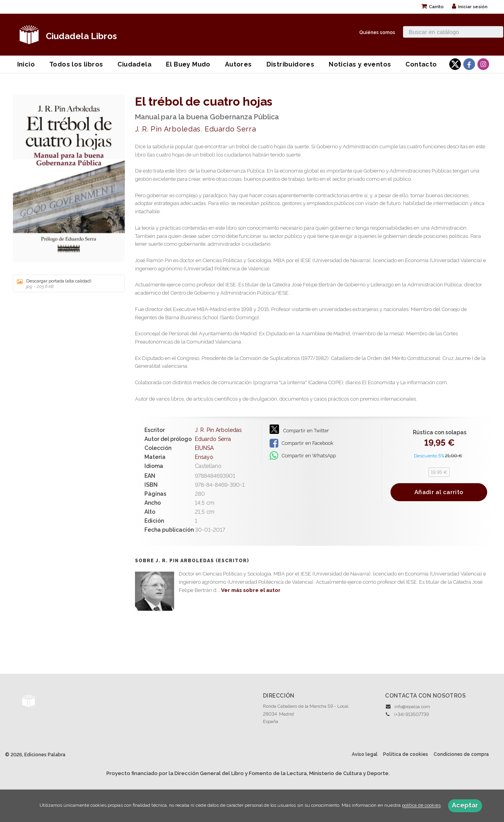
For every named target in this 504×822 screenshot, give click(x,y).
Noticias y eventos (360, 64)
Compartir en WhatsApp (303, 456)
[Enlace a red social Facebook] (469, 64)
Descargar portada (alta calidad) (66, 284)
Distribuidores (291, 64)
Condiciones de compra (461, 754)
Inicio (26, 64)
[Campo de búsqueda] (453, 32)
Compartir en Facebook (301, 443)
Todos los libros (76, 64)
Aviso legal (365, 754)
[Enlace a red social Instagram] (483, 64)
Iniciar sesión (470, 7)
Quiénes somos (377, 32)
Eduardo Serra (230, 129)
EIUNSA (204, 448)
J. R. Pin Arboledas (168, 129)
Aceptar (465, 805)
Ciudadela (134, 64)
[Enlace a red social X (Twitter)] (455, 64)
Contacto (421, 64)
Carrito (433, 7)
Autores (238, 64)
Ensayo (204, 457)
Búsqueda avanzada (425, 42)
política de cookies (421, 806)
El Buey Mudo (188, 64)
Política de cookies (406, 754)
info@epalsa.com (412, 707)
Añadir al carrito (439, 492)
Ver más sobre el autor (251, 590)
